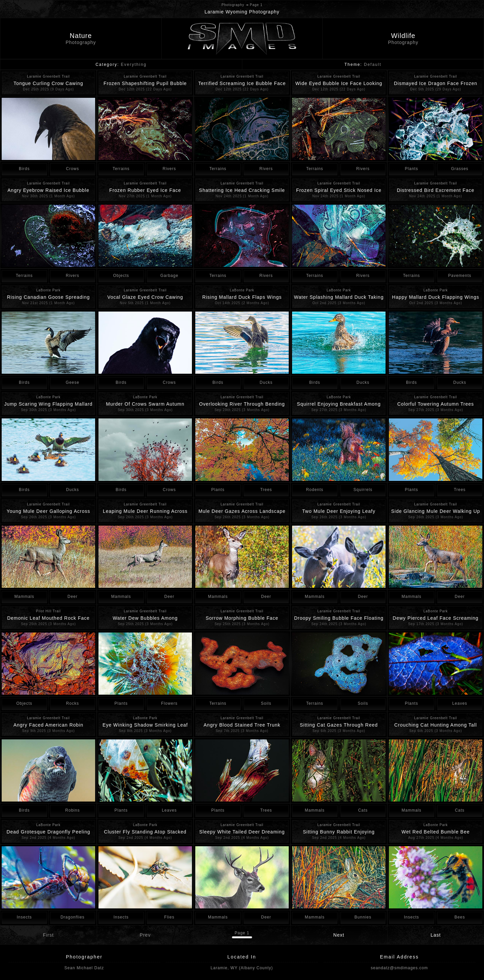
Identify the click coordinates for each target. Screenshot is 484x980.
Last (436, 935)
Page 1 (242, 933)
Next (339, 935)
